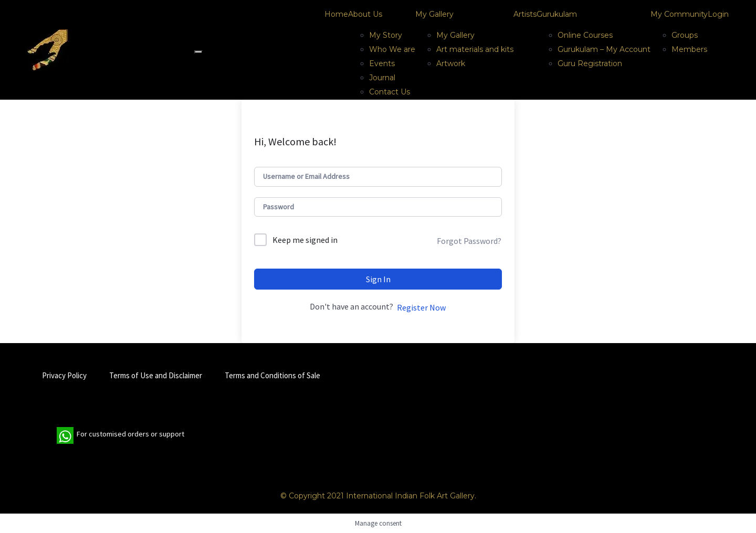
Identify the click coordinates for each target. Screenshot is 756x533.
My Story (386, 35)
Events (382, 63)
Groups (685, 35)
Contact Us (390, 92)
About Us (365, 14)
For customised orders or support (120, 435)
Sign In (378, 279)
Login (718, 14)
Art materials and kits (475, 49)
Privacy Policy (64, 375)
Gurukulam (557, 14)
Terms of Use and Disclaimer (156, 375)
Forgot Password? (469, 241)
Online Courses (585, 35)
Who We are (392, 49)
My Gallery (434, 14)
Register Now (421, 307)
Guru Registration (590, 63)
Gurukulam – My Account (604, 49)
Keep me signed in (305, 240)
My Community (679, 14)
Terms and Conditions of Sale (272, 375)
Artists (525, 14)
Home (336, 14)
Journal (382, 78)
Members (689, 49)
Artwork (451, 63)
